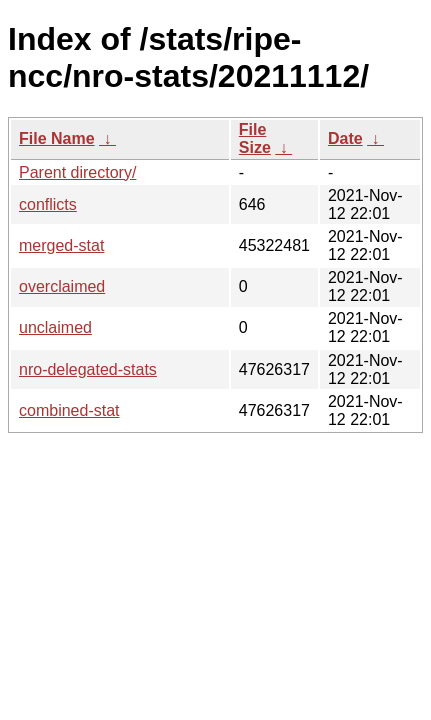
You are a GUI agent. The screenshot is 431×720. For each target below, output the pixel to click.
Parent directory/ (77, 172)
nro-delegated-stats (88, 369)
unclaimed (55, 327)
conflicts (48, 204)
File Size (255, 138)
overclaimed (62, 286)
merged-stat (61, 245)
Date (345, 138)
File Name (57, 138)
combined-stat (69, 410)
